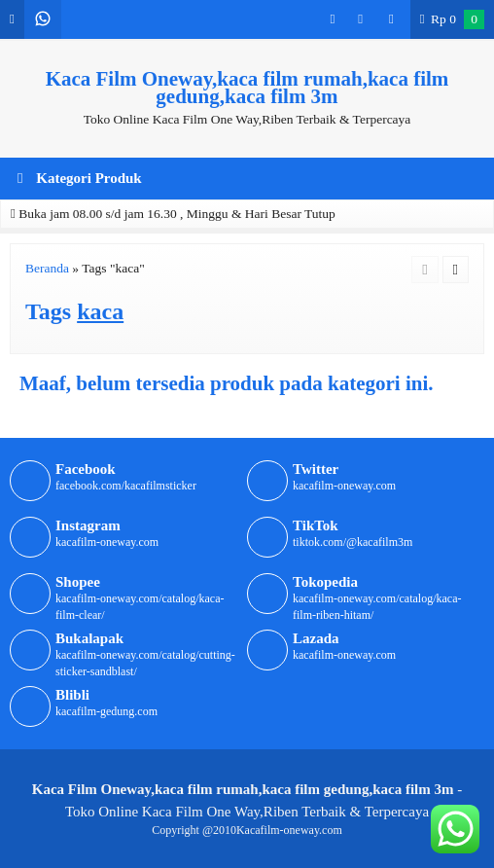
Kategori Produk (80, 178)
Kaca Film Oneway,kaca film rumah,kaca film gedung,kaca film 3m (247, 88)
